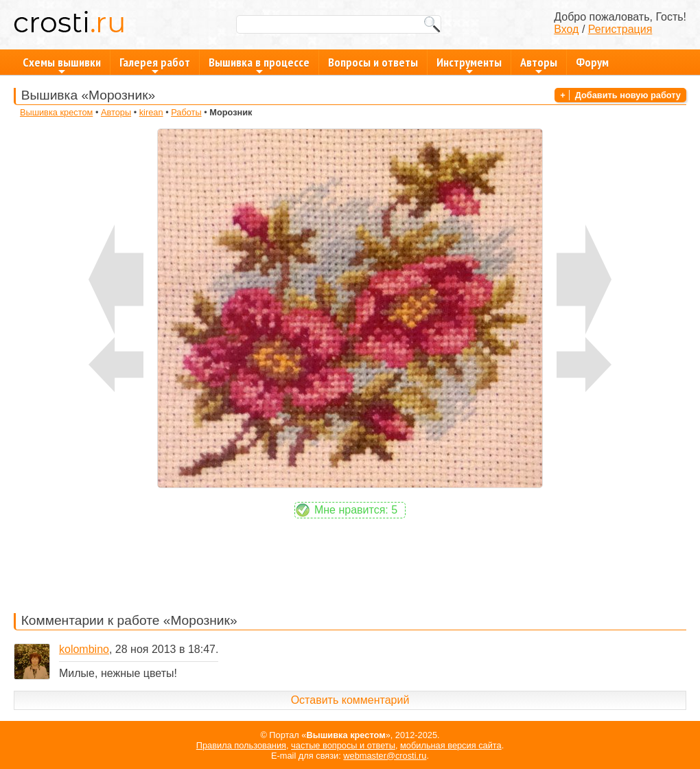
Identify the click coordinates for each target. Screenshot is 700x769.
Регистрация (620, 29)
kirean (151, 112)
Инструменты (469, 65)
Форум (592, 62)
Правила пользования (241, 745)
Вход (566, 29)
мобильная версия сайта (451, 745)
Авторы (539, 65)
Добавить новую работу (628, 95)
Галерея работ (155, 65)
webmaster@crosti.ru (385, 756)
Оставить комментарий (350, 700)
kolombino (84, 649)
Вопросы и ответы (373, 62)
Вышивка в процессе (259, 65)
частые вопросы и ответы (343, 745)
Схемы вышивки (62, 65)
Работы (186, 112)
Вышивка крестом (56, 112)
